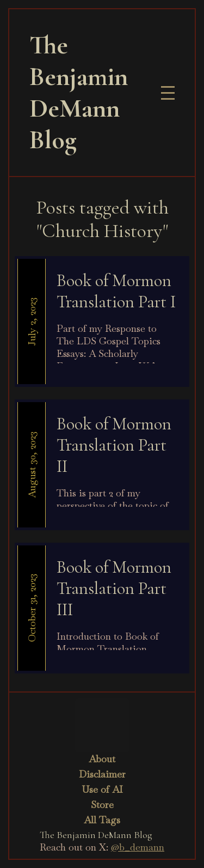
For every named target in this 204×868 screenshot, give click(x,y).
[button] (168, 93)
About (102, 759)
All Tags (102, 820)
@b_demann (138, 847)
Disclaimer (102, 774)
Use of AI (102, 789)
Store (102, 805)
